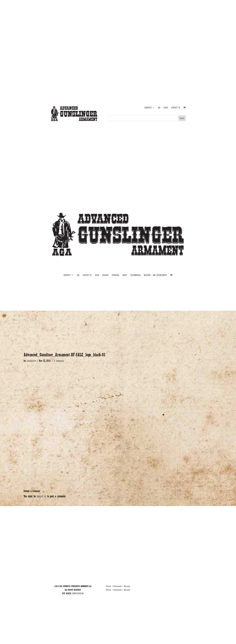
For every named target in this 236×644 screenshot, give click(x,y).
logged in (41, 496)
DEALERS (173, 36)
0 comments (59, 361)
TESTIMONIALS (135, 275)
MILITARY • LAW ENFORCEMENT (155, 275)
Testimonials (117, 586)
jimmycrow (31, 361)
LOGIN (166, 108)
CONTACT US (176, 108)
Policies (108, 586)
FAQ (159, 108)
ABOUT (154, 36)
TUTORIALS (163, 36)
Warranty (127, 586)
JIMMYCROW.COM (78, 593)
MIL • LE (182, 36)
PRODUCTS (148, 108)
